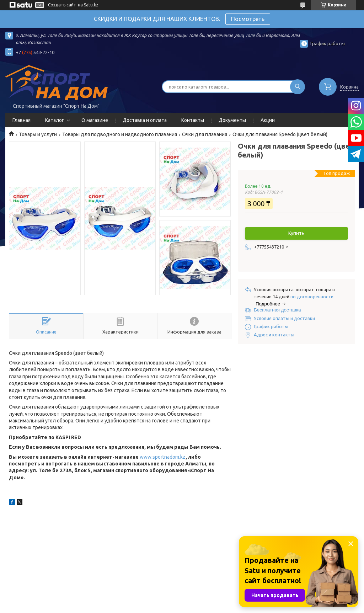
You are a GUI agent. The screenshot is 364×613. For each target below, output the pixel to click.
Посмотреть (248, 19)
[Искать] (298, 87)
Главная (22, 120)
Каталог (55, 120)
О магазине (95, 120)
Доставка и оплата (145, 120)
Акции (268, 120)
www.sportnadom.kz (163, 457)
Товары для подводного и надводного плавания (120, 134)
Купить (296, 233)
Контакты (193, 120)
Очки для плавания (205, 134)
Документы (232, 120)
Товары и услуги (38, 134)
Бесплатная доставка (277, 310)
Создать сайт (62, 5)
